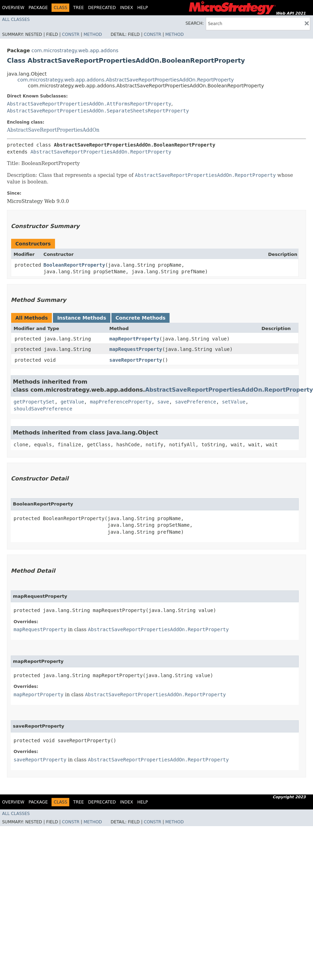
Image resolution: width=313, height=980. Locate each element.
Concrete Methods (141, 318)
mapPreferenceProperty (121, 402)
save (163, 402)
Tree (79, 8)
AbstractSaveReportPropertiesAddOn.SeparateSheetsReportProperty (98, 111)
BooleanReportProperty (74, 265)
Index (127, 8)
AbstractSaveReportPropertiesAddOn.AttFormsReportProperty (89, 104)
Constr (71, 34)
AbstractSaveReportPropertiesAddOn (53, 130)
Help (143, 8)
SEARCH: (195, 23)
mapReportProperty (134, 339)
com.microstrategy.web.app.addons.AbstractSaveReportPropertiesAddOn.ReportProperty (126, 80)
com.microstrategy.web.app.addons (75, 50)
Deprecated (102, 8)
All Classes (16, 19)
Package (38, 8)
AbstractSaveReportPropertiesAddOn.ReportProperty (101, 152)
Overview (13, 8)
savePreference (196, 402)
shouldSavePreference (43, 409)
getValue (72, 402)
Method (93, 34)
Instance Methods (81, 318)
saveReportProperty (136, 360)
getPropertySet (34, 402)
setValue (234, 402)
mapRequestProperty (136, 349)
